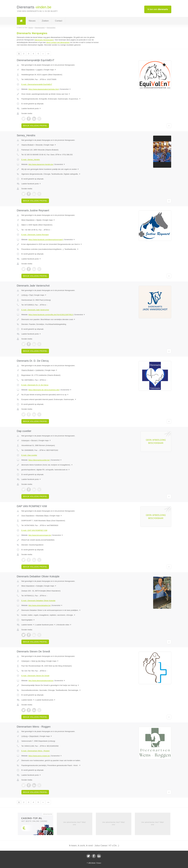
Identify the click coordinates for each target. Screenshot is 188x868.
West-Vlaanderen (28, 70)
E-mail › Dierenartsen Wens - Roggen (36, 751)
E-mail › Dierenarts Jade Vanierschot (35, 310)
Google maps (50, 70)
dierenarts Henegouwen (44, 40)
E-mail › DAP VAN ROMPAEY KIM (34, 530)
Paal (31, 295)
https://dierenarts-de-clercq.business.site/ (44, 390)
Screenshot (65, 89)
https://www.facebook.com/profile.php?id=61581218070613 (51, 315)
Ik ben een (158, 9)
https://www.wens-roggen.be (39, 756)
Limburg (24, 295)
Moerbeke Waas (42, 516)
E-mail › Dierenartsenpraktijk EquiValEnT (37, 84)
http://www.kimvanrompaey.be (40, 535)
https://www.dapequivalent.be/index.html (43, 89)
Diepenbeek (34, 736)
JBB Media (92, 863)
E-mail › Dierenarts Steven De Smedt (35, 676)
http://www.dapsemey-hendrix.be (41, 164)
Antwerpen (25, 440)
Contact (59, 21)
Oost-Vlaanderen (28, 516)
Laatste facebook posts (31, 108)
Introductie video (64, 625)
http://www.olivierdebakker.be (39, 605)
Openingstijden (28, 620)
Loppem (39, 70)
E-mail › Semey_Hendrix (31, 160)
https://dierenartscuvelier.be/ (39, 460)
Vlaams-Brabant (27, 145)
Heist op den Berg (38, 661)
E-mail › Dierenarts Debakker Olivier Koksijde (38, 601)
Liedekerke (40, 370)
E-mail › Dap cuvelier (29, 455)
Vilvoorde (39, 145)
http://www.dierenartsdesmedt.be (41, 681)
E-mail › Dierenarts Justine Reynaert (35, 235)
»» (48, 54)
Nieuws (32, 21)
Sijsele (39, 220)
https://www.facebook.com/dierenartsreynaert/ (46, 240)
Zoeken (45, 21)
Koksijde (39, 586)
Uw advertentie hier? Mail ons (75, 823)
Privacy (99, 863)
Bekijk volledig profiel (35, 126)
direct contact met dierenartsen (58, 42)
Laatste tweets (28, 625)
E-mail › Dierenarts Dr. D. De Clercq (35, 385)
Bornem (34, 440)
